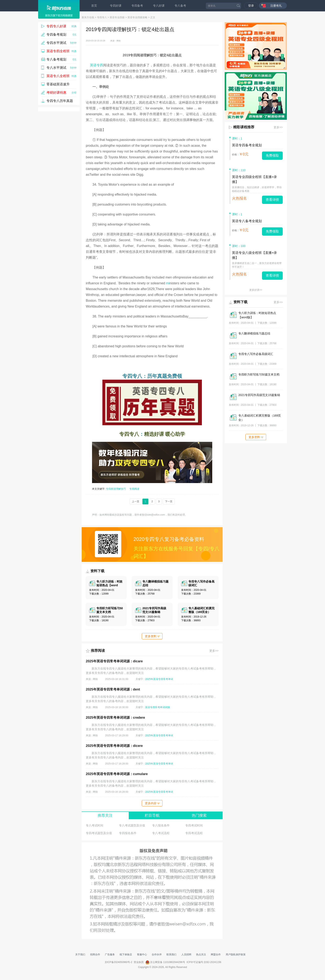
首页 (94, 6)
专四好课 (116, 6)
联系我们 (171, 955)
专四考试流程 (194, 833)
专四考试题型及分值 (99, 833)
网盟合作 (216, 955)
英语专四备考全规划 (247, 145)
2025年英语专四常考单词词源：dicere (114, 746)
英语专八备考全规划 (247, 221)
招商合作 (95, 955)
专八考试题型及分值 (132, 825)
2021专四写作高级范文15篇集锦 (259, 395)
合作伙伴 (157, 955)
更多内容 (152, 803)
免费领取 (272, 156)
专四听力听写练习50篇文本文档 (259, 374)
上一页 (136, 502)
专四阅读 (134, 489)
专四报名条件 (128, 833)
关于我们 (80, 955)
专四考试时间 (194, 825)
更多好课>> (256, 290)
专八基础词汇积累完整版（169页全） (260, 418)
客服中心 (142, 955)
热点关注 (201, 955)
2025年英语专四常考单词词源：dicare (114, 661)
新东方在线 (88, 17)
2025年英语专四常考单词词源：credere (115, 718)
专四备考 (137, 6)
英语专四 (97, 65)
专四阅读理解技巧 (116, 489)
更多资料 (152, 636)
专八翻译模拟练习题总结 (254, 333)
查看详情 (272, 200)
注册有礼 (276, 6)
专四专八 (102, 17)
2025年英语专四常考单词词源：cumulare (117, 774)
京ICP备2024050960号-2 (118, 962)
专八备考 (180, 6)
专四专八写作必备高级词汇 (256, 354)
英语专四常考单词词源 (158, 707)
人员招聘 (186, 955)
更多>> (214, 651)
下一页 (169, 502)
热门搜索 (199, 815)
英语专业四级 (117, 17)
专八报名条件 (161, 825)
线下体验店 (126, 955)
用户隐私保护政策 (236, 955)
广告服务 (110, 955)
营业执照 (139, 962)
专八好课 (159, 6)
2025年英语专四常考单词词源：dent (113, 689)
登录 (251, 6)
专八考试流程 (161, 833)
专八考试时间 (95, 825)
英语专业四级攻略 (137, 17)
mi (168, 283)
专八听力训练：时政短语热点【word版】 (257, 315)
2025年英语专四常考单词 (159, 679)
